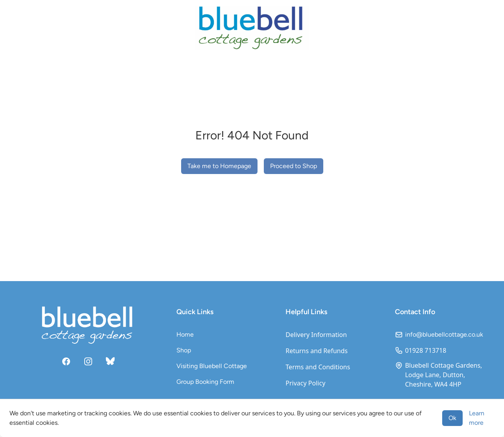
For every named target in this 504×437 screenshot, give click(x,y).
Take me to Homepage (219, 166)
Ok (452, 418)
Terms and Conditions (318, 367)
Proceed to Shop (294, 166)
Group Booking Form (205, 382)
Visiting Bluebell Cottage (212, 366)
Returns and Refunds (317, 351)
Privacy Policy (305, 383)
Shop (184, 350)
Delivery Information (316, 335)
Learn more (477, 418)
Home (185, 334)
